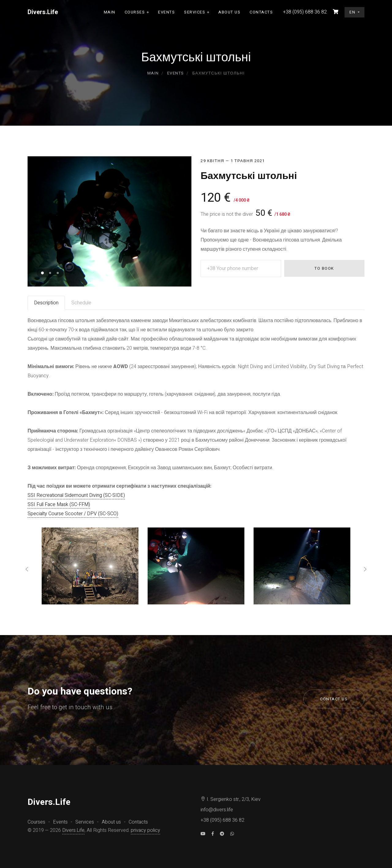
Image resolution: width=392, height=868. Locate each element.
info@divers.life (217, 810)
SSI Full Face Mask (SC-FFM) (59, 504)
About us (229, 12)
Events (166, 12)
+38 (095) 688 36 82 (222, 820)
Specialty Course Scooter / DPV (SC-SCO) (73, 514)
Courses (135, 12)
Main (110, 12)
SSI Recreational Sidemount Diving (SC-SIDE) (76, 495)
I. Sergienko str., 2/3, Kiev (231, 799)
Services (195, 12)
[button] (42, 273)
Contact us (334, 699)
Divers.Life (73, 830)
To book (324, 268)
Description (46, 303)
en (353, 12)
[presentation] (27, 570)
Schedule (81, 303)
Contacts (261, 12)
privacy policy (145, 830)
